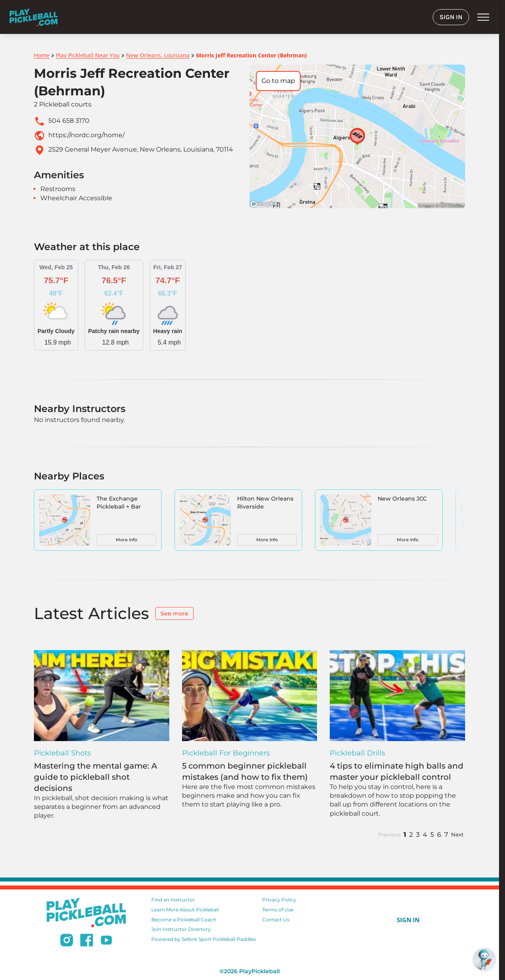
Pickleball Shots (62, 753)
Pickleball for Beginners (226, 753)
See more (174, 613)
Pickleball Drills (357, 753)
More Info (127, 540)
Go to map (278, 81)
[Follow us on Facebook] (87, 941)
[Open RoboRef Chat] (484, 959)
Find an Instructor (173, 900)
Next (457, 835)
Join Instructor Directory (181, 929)
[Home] (34, 17)
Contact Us (276, 920)
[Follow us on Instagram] (67, 941)
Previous (389, 835)
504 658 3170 (69, 121)
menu (483, 17)
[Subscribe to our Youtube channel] (106, 941)
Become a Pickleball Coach (184, 920)
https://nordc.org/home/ (86, 135)
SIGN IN (451, 17)
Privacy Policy (279, 900)
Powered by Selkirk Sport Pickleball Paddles (204, 939)
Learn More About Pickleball (185, 910)
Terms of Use (278, 910)
